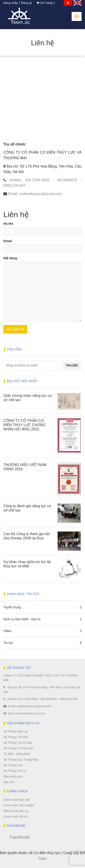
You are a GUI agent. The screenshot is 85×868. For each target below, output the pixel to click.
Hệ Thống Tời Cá (15, 771)
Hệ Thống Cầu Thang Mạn (21, 760)
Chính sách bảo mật (17, 800)
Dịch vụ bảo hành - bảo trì (22, 619)
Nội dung (10, 258)
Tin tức (8, 643)
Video (7, 631)
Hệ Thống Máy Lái (16, 731)
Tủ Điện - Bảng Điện (17, 754)
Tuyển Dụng (12, 607)
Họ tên (8, 224)
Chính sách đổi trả (15, 817)
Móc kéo (9, 782)
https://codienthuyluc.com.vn (26, 713)
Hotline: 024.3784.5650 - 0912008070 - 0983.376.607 (43, 699)
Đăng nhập (11, 3)
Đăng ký (27, 3)
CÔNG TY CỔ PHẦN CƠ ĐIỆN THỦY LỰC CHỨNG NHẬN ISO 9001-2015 (24, 425)
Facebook (20, 837)
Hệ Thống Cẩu (13, 765)
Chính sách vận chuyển (19, 805)
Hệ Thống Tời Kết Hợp (18, 748)
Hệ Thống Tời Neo (16, 737)
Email (8, 241)
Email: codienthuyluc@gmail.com (35, 194)
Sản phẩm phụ (13, 776)
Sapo (42, 858)
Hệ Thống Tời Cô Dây (18, 743)
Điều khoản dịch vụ (16, 811)
